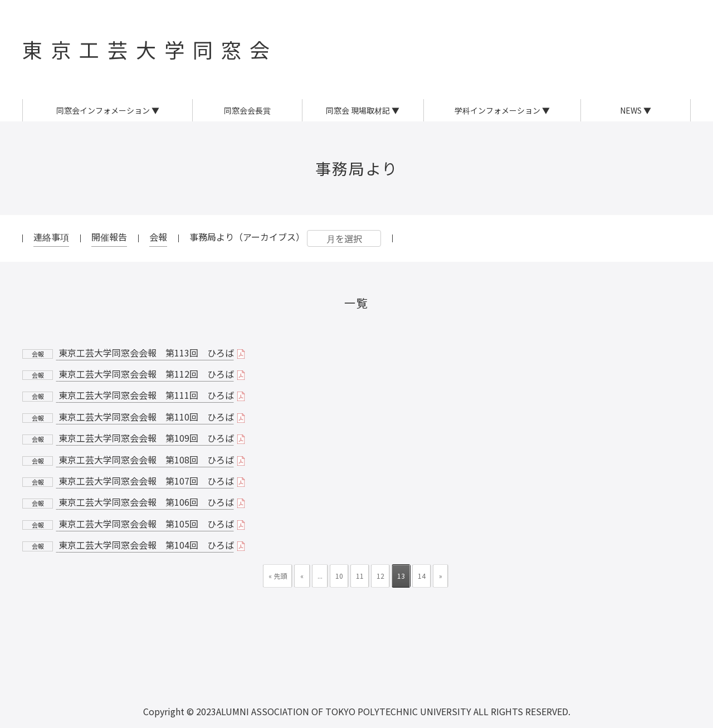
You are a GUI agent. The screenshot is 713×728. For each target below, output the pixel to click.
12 (380, 576)
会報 (158, 237)
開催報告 (109, 237)
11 (360, 576)
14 (422, 576)
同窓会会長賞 (247, 110)
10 (339, 576)
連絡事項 (51, 237)
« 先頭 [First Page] (278, 576)
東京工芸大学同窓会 (150, 49)
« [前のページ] (302, 576)
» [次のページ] (441, 576)
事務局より (357, 168)
